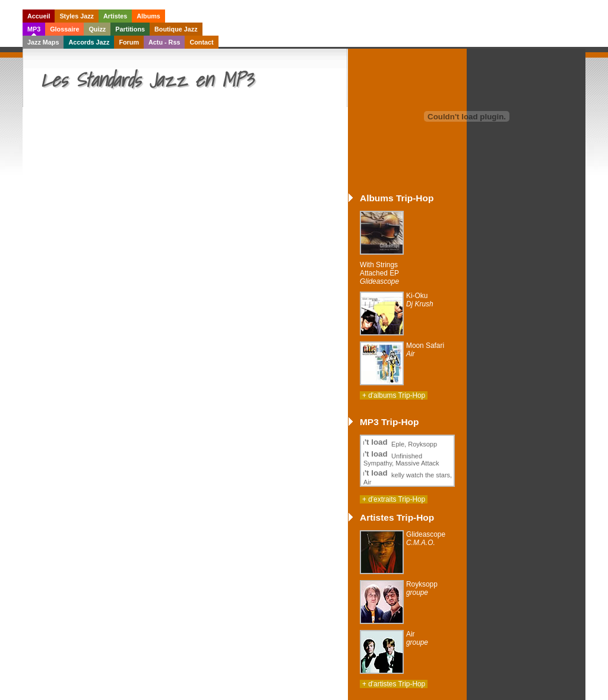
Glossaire (64, 29)
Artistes (115, 16)
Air (417, 638)
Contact (201, 42)
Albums (148, 16)
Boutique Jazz (176, 29)
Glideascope (426, 539)
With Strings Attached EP (379, 273)
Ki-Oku (420, 300)
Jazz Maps (43, 42)
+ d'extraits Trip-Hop (394, 499)
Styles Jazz (77, 16)
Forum (129, 42)
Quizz (97, 29)
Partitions (130, 29)
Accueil (39, 16)
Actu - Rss (164, 42)
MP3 (34, 29)
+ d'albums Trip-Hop (394, 395)
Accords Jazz (89, 42)
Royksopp (422, 588)
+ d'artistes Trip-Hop (394, 684)
